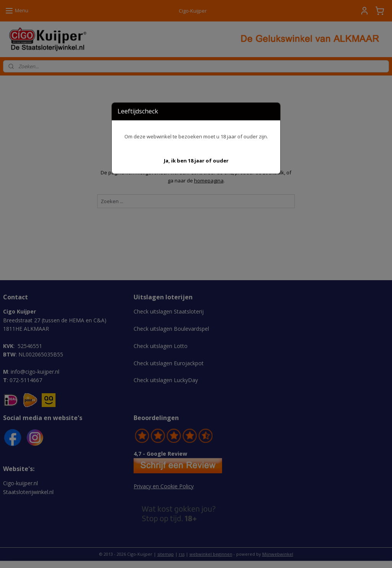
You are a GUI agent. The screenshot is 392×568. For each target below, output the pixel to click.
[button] (196, 161)
